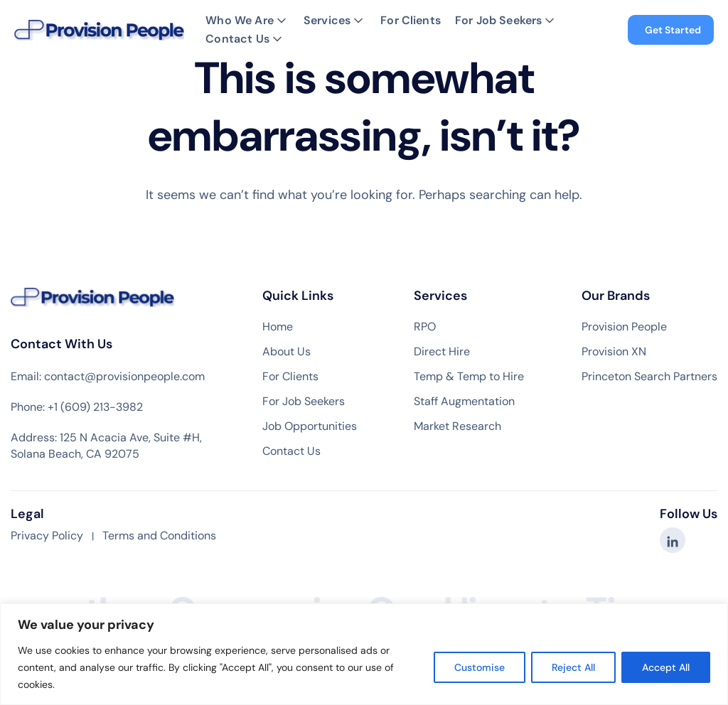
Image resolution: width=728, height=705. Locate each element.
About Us (287, 352)
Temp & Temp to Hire (469, 377)
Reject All (573, 667)
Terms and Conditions (159, 536)
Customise (480, 667)
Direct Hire (442, 352)
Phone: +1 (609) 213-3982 (77, 407)
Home (278, 327)
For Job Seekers (498, 21)
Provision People (624, 327)
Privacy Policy (47, 536)
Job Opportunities (310, 426)
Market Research (457, 426)
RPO (425, 327)
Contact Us (237, 39)
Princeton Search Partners (649, 377)
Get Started (673, 30)
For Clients (411, 21)
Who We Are (240, 21)
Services (327, 21)
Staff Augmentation (464, 402)
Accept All (666, 667)
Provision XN (614, 352)
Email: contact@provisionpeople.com (108, 376)
